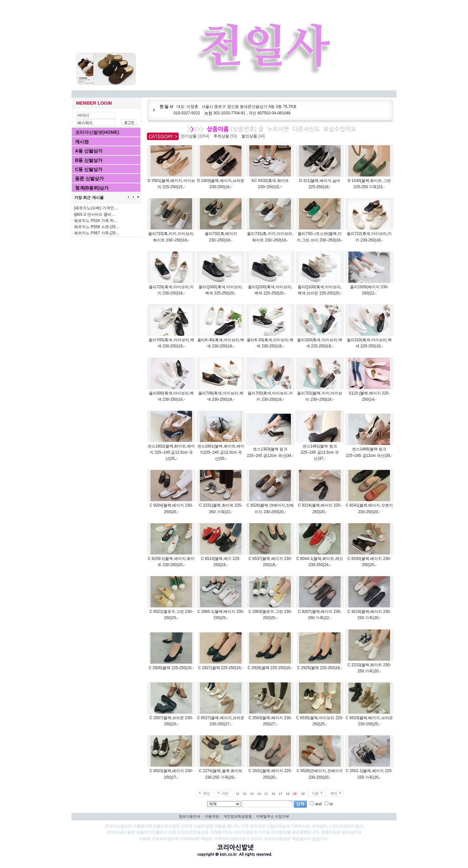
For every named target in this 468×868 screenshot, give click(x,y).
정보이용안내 (189, 816)
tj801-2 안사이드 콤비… (95, 214)
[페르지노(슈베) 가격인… (96, 208)
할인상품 (254, 136)
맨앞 (206, 793)
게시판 (82, 142)
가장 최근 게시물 (89, 198)
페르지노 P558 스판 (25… (97, 227)
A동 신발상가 (89, 151)
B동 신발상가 (89, 160)
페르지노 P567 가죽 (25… (97, 233)
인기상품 (196, 136)
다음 (315, 793)
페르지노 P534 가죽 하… (96, 221)
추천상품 (226, 136)
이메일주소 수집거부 (273, 816)
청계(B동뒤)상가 (92, 188)
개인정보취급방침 (238, 816)
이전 (225, 793)
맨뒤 (334, 793)
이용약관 (212, 816)
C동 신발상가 (89, 169)
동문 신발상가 (89, 178)
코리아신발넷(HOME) (97, 132)
